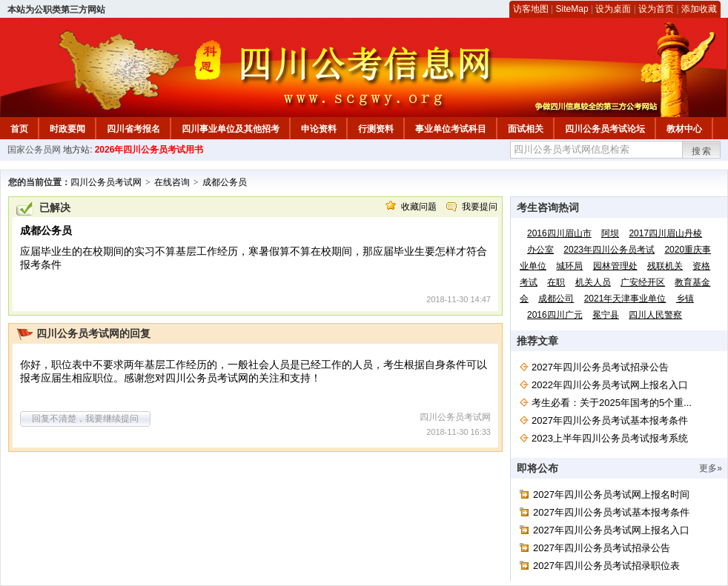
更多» (711, 468)
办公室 (540, 250)
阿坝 (610, 233)
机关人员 (593, 282)
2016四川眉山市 (559, 233)
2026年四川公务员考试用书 (149, 150)
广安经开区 (643, 282)
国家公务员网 (34, 150)
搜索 (702, 151)
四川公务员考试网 (106, 182)
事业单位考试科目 (451, 129)
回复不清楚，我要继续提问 (85, 419)
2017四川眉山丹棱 (665, 233)
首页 (19, 129)
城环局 (569, 266)
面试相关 (526, 129)
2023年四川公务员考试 (609, 250)
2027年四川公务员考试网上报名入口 (611, 530)
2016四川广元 (555, 315)
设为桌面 (613, 9)
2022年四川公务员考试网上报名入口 (610, 385)
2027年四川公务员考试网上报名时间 (611, 495)
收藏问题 (419, 207)
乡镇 (685, 299)
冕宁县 (606, 315)
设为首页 (656, 9)
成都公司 (556, 299)
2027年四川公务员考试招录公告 (600, 367)
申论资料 (319, 129)
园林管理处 (615, 266)
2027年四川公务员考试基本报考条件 (610, 420)
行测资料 (376, 129)
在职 (556, 282)
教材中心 (684, 129)
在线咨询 (172, 182)
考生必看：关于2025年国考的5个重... (612, 403)
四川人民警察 (655, 315)
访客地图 (531, 9)
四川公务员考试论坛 (605, 129)
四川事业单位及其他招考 (231, 129)
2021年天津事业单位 (625, 299)
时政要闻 (67, 129)
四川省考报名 (133, 129)
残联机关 (665, 266)
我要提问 (480, 207)
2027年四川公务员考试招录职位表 (606, 566)
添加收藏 (699, 9)
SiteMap (572, 9)
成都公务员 (225, 182)
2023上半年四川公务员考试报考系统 (610, 438)
